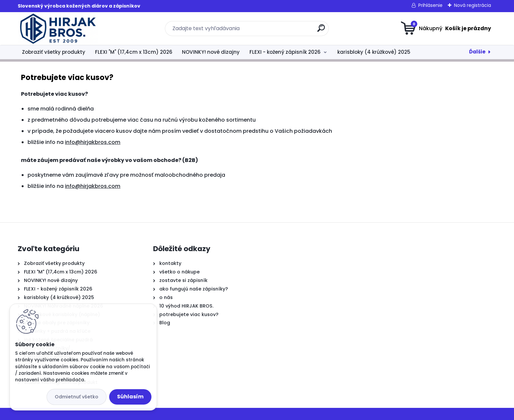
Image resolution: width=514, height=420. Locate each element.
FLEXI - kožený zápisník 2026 (285, 52)
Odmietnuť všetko (77, 397)
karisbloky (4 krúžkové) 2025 (374, 52)
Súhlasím (130, 397)
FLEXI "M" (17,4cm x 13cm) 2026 (134, 52)
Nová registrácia (473, 5)
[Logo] (58, 29)
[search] (321, 31)
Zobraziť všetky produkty (54, 52)
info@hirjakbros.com (93, 142)
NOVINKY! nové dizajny (211, 52)
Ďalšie (477, 52)
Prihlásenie (430, 5)
